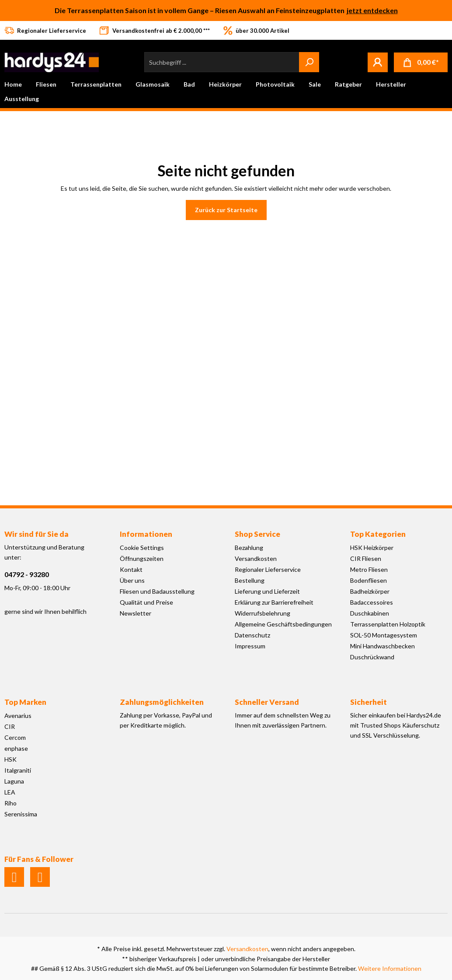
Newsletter (136, 613)
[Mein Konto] (378, 62)
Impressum (250, 646)
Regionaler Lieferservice (268, 569)
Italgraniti (18, 770)
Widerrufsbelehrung (263, 613)
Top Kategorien (378, 534)
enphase (16, 748)
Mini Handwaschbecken (382, 646)
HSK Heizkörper (372, 548)
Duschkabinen (370, 613)
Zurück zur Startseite (226, 210)
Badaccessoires (372, 602)
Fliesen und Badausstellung (157, 591)
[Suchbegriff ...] (222, 62)
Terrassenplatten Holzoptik (388, 624)
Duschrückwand (372, 657)
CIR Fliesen (366, 558)
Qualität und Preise (146, 602)
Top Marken (25, 702)
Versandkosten (256, 558)
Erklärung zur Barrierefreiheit (274, 602)
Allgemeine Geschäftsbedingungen (283, 624)
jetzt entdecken (372, 10)
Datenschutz (252, 635)
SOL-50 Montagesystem (384, 635)
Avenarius (18, 716)
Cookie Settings (142, 548)
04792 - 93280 (27, 574)
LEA (10, 792)
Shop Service (257, 534)
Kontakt (131, 569)
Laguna (14, 781)
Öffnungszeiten (142, 558)
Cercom (15, 737)
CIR (10, 726)
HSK (10, 759)
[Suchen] (309, 62)
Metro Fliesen (369, 569)
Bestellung (250, 580)
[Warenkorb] (421, 62)
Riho (10, 803)
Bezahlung (249, 548)
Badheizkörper (370, 591)
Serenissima (21, 814)
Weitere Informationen (390, 968)
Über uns (132, 580)
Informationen (146, 534)
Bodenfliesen (369, 580)
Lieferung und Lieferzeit (267, 591)
